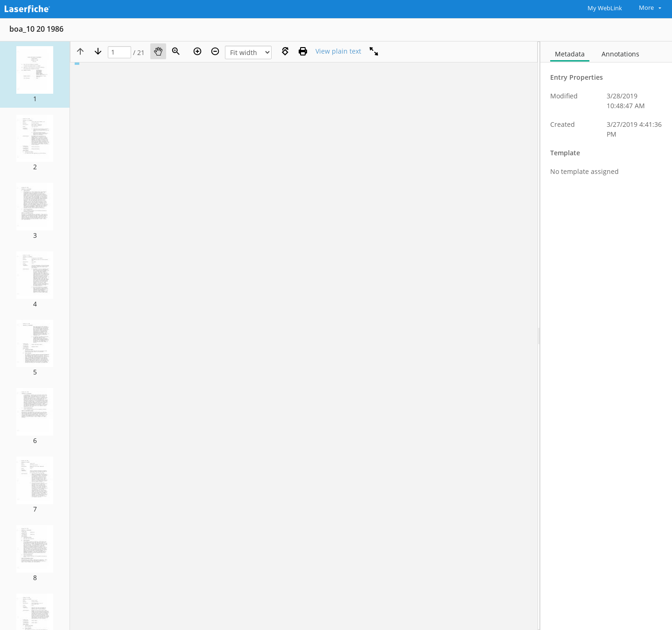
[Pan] (158, 51)
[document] (606, 336)
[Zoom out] (215, 51)
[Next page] (98, 51)
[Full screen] (374, 51)
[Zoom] (176, 51)
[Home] (49, 8)
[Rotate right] (285, 51)
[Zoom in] (197, 51)
